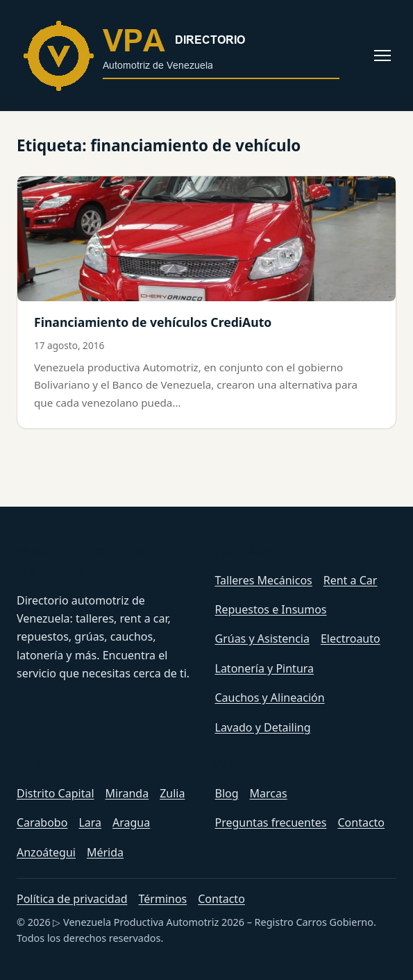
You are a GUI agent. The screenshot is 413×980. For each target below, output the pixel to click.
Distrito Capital (56, 793)
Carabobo (42, 822)
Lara (90, 822)
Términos (163, 899)
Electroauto (351, 639)
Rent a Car (351, 580)
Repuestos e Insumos (271, 609)
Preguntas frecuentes (271, 822)
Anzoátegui (46, 852)
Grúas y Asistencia (262, 639)
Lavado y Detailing (263, 727)
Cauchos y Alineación (270, 698)
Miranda (127, 793)
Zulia (172, 793)
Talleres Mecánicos (264, 580)
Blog (227, 793)
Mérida (105, 852)
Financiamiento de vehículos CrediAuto (153, 322)
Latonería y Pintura (265, 668)
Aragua (131, 822)
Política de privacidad (72, 899)
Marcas (269, 793)
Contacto (361, 822)
